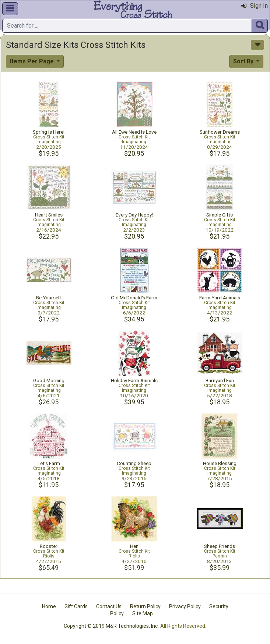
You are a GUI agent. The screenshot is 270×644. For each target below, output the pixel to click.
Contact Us (109, 606)
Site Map (143, 613)
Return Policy (145, 606)
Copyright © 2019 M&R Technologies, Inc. (111, 626)
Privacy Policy (185, 606)
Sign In (255, 6)
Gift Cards (76, 606)
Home (49, 606)
